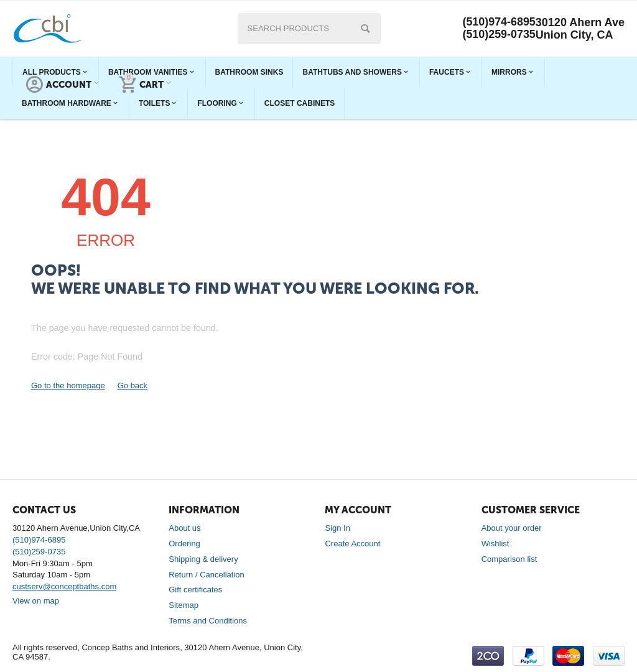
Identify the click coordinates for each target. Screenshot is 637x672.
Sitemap (184, 605)
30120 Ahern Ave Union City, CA (580, 29)
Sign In (337, 528)
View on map (36, 601)
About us (184, 528)
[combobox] (309, 29)
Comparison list (509, 559)
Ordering (184, 544)
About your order (512, 528)
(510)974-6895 (499, 22)
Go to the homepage (68, 385)
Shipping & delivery (203, 559)
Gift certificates (195, 590)
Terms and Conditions (208, 621)
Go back (133, 385)
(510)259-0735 (499, 35)
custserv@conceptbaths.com (64, 586)
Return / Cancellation (207, 575)
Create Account (352, 544)
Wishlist (495, 544)
